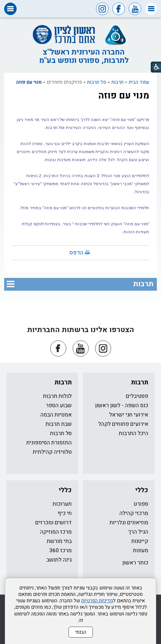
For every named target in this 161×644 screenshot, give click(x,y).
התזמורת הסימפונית (49, 443)
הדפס (76, 253)
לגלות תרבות (57, 396)
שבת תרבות (59, 424)
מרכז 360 (60, 550)
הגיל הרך (138, 532)
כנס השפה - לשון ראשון (122, 405)
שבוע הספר (59, 405)
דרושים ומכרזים (53, 523)
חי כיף (65, 513)
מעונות (141, 550)
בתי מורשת (59, 541)
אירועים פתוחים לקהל (123, 424)
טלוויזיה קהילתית (52, 452)
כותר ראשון (135, 563)
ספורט (141, 504)
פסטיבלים (137, 396)
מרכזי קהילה (134, 513)
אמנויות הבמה (56, 415)
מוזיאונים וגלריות (129, 523)
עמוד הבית (139, 82)
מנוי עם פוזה (29, 82)
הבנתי (81, 632)
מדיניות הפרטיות (97, 601)
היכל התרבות (133, 433)
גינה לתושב (59, 560)
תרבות (117, 82)
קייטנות (140, 541)
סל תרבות (97, 82)
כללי (142, 490)
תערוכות (62, 504)
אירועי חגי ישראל (129, 415)
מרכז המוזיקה (56, 532)
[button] (151, 9)
